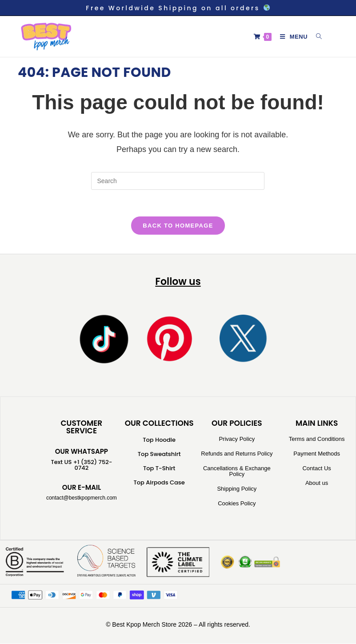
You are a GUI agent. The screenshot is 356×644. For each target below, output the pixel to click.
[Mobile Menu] (292, 37)
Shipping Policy (237, 490)
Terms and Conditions (317, 440)
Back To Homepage (178, 226)
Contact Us (316, 469)
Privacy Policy (237, 440)
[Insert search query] (178, 181)
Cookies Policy (237, 504)
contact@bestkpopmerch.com (82, 499)
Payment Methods (317, 454)
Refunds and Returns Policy (237, 454)
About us (317, 484)
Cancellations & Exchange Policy (237, 472)
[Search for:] (316, 37)
